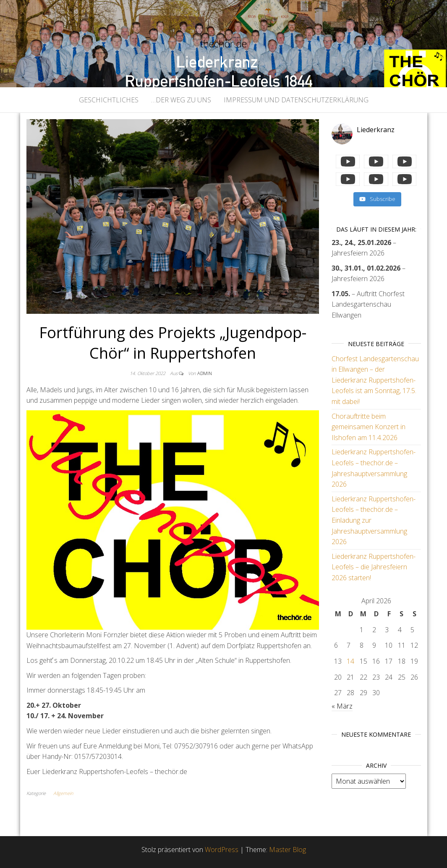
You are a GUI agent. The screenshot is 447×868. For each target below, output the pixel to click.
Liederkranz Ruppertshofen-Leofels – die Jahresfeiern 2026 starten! (374, 567)
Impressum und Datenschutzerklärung (296, 100)
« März (342, 706)
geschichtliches (109, 100)
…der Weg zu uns (181, 100)
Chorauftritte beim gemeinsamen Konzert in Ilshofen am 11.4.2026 (369, 427)
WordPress (222, 850)
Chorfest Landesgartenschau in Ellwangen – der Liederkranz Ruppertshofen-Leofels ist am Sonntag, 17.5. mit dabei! (375, 380)
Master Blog (288, 850)
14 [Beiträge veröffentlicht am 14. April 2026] (350, 661)
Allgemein (63, 793)
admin (205, 373)
